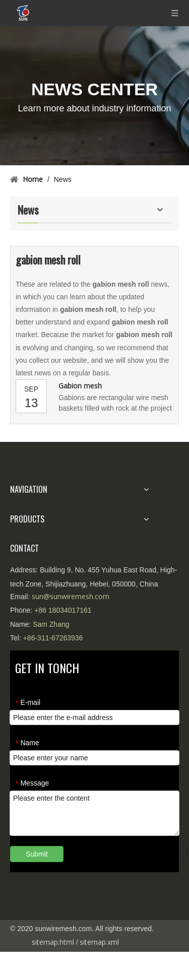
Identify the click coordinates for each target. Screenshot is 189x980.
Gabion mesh (80, 386)
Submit (37, 854)
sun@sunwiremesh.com (71, 596)
